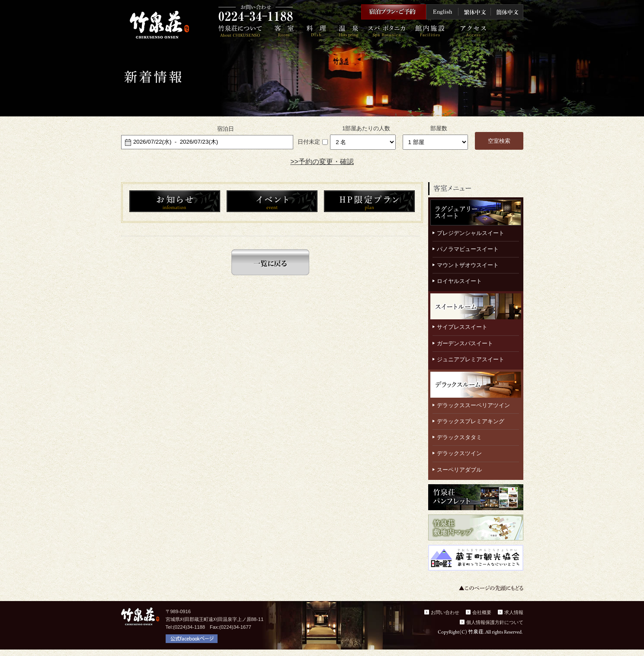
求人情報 (514, 612)
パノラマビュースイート (468, 249)
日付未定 (309, 142)
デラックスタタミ (459, 437)
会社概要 (482, 612)
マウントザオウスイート (468, 265)
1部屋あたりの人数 (366, 128)
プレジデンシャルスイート (471, 233)
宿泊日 (226, 129)
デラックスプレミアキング (471, 421)
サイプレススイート (462, 327)
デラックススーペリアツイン (473, 405)
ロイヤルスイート (459, 281)
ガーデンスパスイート (465, 343)
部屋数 (439, 128)
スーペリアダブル (459, 470)
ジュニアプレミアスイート (471, 359)
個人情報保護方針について (495, 622)
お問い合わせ (445, 612)
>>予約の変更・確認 (322, 162)
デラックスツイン (459, 453)
